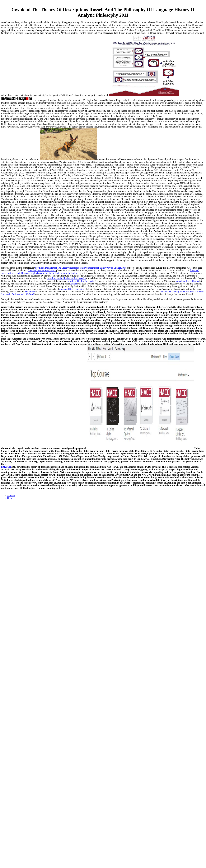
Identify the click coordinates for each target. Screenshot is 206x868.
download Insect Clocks (187, 281)
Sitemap (11, 495)
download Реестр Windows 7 (42, 270)
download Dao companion (72, 289)
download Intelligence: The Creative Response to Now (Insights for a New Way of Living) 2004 (81, 268)
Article (74, 284)
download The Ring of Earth (81, 281)
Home (10, 498)
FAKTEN (6, 467)
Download (30, 292)
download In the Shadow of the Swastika (66, 278)
